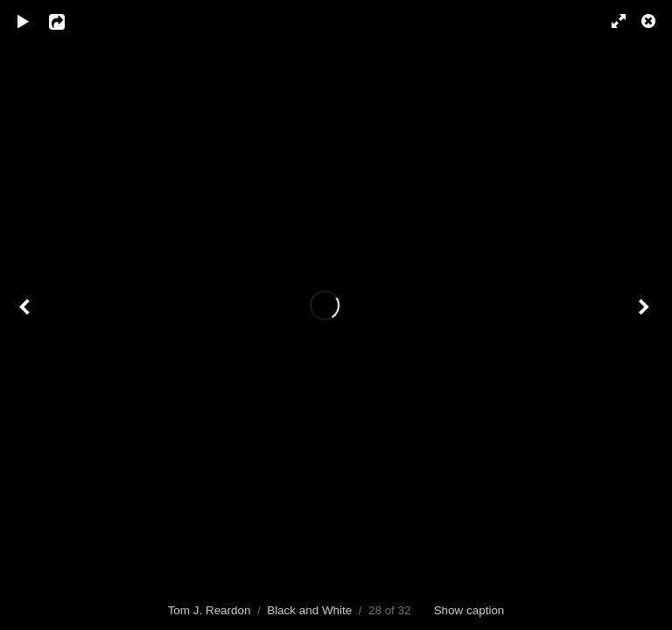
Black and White (309, 610)
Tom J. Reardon (210, 610)
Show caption (469, 610)
